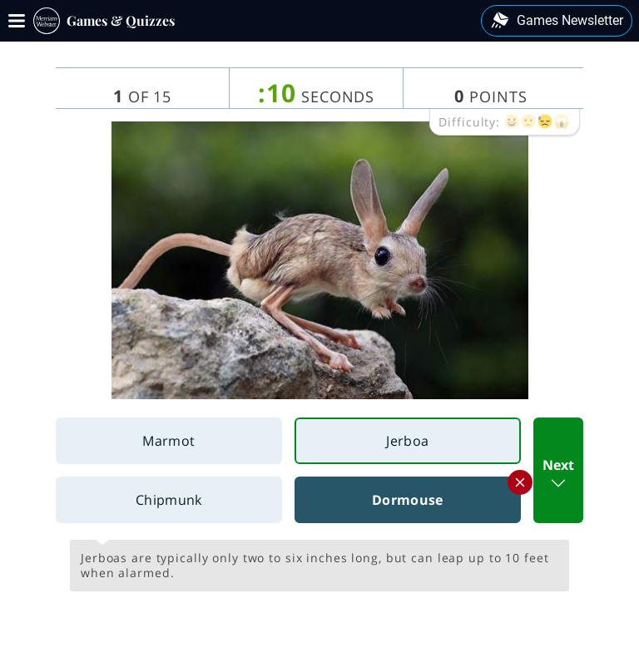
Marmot (168, 441)
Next (558, 474)
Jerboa (407, 441)
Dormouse (446, 493)
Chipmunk (169, 500)
